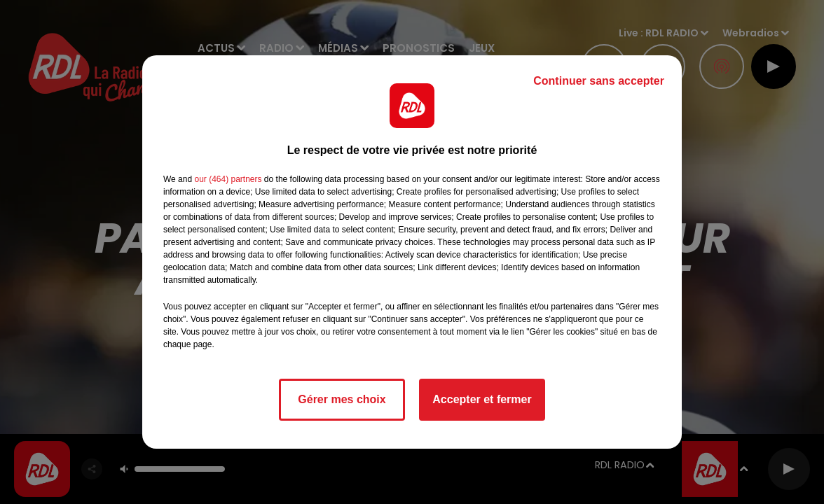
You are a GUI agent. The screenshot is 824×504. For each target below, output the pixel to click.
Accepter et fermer (482, 399)
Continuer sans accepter (599, 81)
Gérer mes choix (342, 399)
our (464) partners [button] (228, 179)
